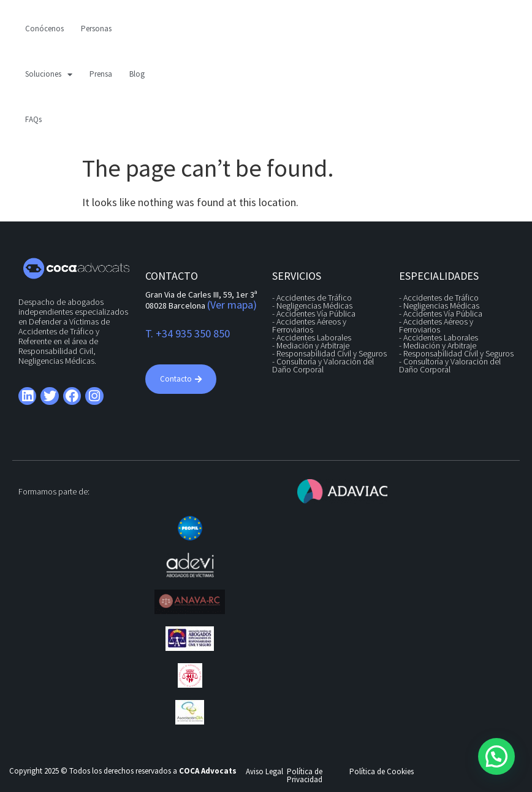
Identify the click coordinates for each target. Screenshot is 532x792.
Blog (137, 74)
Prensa (101, 74)
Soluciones (49, 75)
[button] (496, 756)
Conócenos (44, 29)
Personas (96, 29)
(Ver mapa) (232, 305)
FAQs (33, 119)
